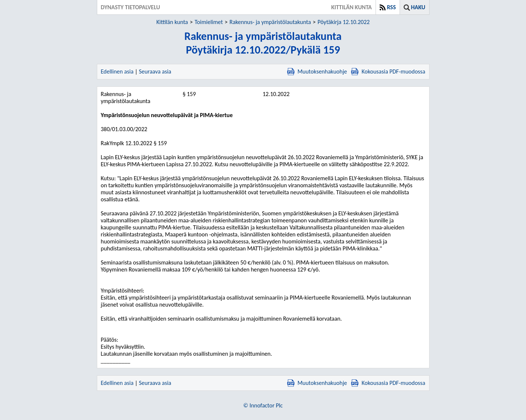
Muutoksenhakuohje (317, 71)
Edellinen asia (117, 71)
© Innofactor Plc (263, 405)
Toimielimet (208, 22)
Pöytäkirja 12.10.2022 (344, 22)
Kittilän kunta (172, 22)
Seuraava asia (155, 71)
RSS (391, 7)
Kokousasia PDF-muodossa (388, 71)
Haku (418, 7)
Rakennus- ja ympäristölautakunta (270, 22)
